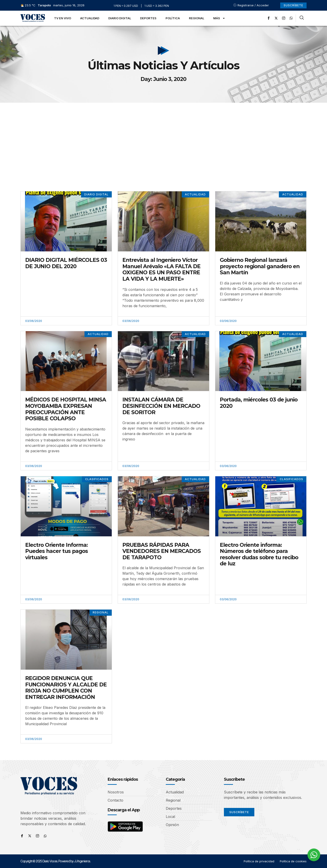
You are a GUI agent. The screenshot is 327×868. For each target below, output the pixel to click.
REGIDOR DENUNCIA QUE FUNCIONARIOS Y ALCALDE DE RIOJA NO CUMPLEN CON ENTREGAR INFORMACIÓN (66, 688)
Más (219, 18)
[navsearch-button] (302, 18)
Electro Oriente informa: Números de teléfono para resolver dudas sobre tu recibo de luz (259, 554)
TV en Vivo (63, 18)
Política (173, 18)
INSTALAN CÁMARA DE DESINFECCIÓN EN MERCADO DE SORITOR (161, 406)
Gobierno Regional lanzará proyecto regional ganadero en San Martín (260, 266)
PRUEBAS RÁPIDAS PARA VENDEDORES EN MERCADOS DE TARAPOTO (162, 551)
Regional (197, 18)
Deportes (148, 18)
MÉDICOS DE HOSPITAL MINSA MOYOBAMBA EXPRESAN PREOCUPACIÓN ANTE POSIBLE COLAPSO (66, 409)
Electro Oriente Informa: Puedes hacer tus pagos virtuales (57, 551)
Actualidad (90, 18)
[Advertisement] (163, 137)
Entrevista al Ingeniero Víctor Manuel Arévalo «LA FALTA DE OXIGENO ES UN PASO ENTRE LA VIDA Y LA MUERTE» (161, 269)
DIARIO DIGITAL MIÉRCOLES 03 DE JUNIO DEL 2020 (66, 263)
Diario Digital (120, 18)
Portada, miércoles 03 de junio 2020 (259, 403)
